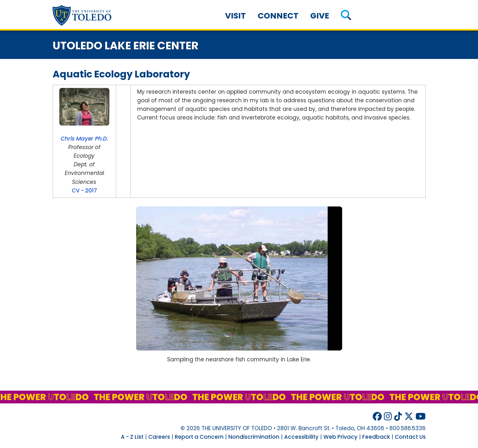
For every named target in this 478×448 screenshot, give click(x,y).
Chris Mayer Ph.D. (84, 139)
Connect (278, 16)
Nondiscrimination (254, 437)
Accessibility (301, 437)
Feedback (376, 437)
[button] (346, 16)
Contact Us (410, 437)
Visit (235, 16)
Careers (159, 437)
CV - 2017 (84, 191)
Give (320, 16)
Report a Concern (199, 437)
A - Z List (132, 437)
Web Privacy (340, 437)
